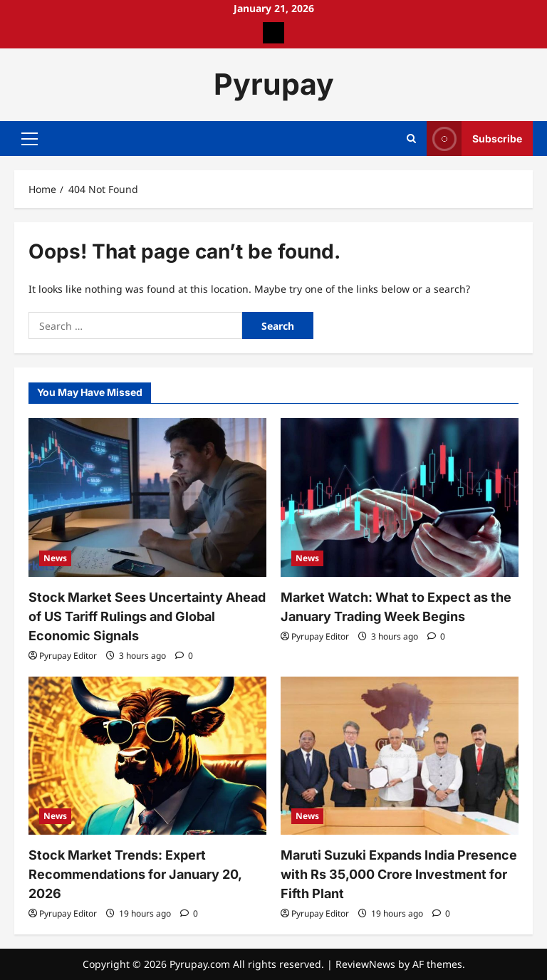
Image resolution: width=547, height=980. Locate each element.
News (55, 558)
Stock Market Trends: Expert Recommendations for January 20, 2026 (135, 874)
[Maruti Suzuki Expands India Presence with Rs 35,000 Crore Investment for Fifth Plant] (400, 756)
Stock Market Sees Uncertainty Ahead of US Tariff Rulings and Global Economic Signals (147, 616)
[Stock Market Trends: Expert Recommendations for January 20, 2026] (147, 756)
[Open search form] (411, 139)
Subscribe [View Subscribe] (474, 139)
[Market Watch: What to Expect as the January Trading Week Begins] (400, 497)
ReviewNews (365, 964)
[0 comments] (184, 656)
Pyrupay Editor (68, 656)
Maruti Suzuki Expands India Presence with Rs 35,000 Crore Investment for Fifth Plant (399, 874)
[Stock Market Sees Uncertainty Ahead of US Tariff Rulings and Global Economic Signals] (147, 497)
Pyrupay (274, 84)
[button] (30, 138)
